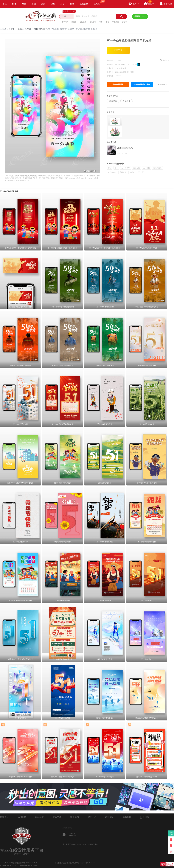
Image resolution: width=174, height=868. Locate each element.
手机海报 (28, 29)
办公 (63, 4)
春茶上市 (93, 22)
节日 (110, 168)
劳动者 (132, 172)
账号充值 (57, 817)
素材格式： (111, 64)
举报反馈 (166, 60)
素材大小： (111, 76)
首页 (5, 4)
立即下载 (118, 50)
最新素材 (4, 817)
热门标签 (22, 817)
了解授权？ (162, 85)
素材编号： (111, 60)
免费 (72, 4)
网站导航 (39, 817)
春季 (101, 22)
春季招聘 (65, 22)
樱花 (107, 22)
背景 (43, 4)
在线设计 (84, 4)
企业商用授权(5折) (142, 85)
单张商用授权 (118, 85)
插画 (34, 4)
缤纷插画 (123, 172)
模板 (14, 4)
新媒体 (20, 29)
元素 (24, 4)
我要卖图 (171, 833)
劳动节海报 (157, 168)
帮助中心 (92, 817)
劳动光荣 (136, 168)
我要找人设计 (140, 16)
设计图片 (12, 29)
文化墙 (74, 22)
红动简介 (110, 817)
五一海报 (147, 168)
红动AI (98, 2)
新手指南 (74, 817)
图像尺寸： (111, 72)
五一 (116, 168)
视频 (53, 4)
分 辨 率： (111, 68)
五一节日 (141, 172)
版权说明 (127, 817)
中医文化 (116, 22)
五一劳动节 (126, 168)
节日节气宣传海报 (40, 29)
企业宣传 (83, 22)
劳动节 (125, 22)
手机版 (145, 817)
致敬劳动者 (112, 172)
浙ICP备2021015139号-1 (28, 863)
